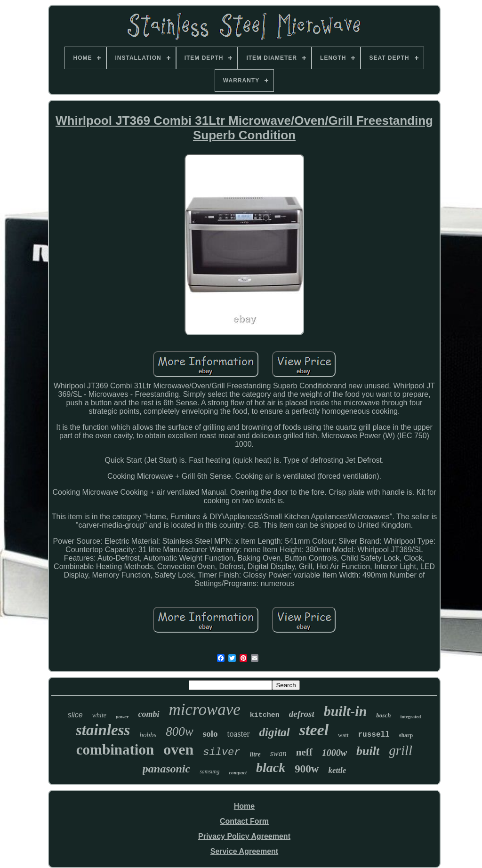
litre (255, 754)
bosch (383, 715)
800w (180, 731)
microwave (205, 710)
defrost (302, 714)
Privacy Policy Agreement (244, 836)
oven (178, 749)
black (271, 768)
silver (221, 752)
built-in (345, 711)
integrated (410, 717)
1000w (334, 753)
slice (75, 715)
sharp (406, 735)
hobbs (148, 735)
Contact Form (244, 821)
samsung (209, 772)
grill (401, 750)
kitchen (265, 715)
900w (307, 769)
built (368, 751)
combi (149, 714)
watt (343, 735)
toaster (239, 734)
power (122, 716)
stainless (103, 730)
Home (244, 806)
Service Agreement (244, 851)
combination (115, 750)
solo (210, 734)
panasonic (166, 769)
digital (275, 732)
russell (374, 735)
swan (278, 753)
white (99, 715)
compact (238, 772)
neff (304, 752)
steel (314, 730)
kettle (337, 770)
